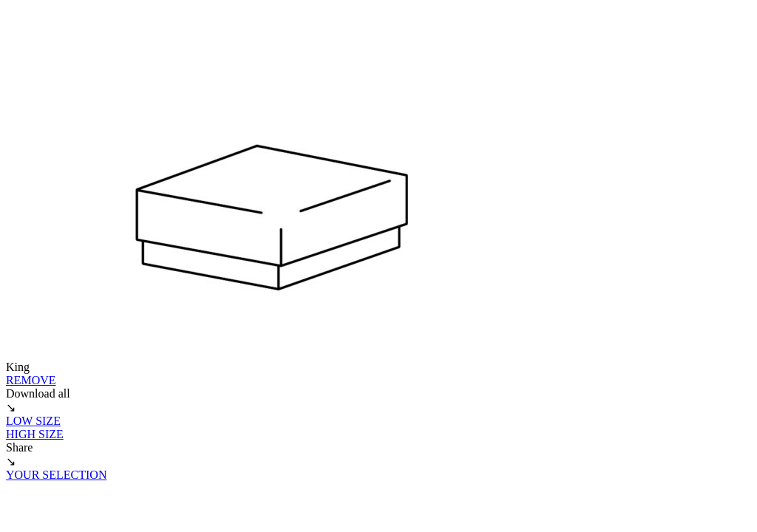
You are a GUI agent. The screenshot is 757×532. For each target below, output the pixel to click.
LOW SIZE (33, 421)
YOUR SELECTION (56, 475)
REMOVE (31, 380)
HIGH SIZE (35, 434)
